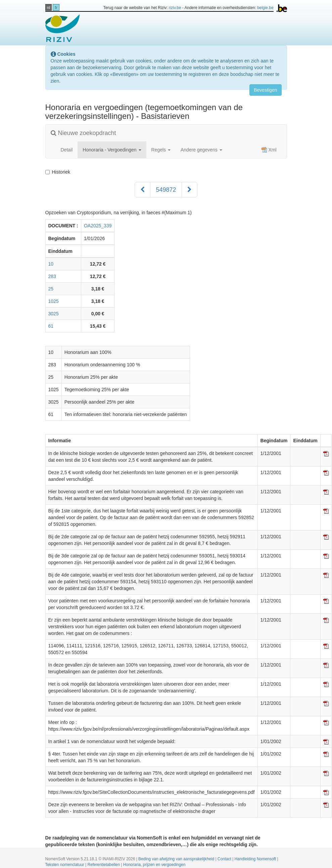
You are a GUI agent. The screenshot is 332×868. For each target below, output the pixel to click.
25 (51, 289)
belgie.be (265, 8)
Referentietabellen (104, 865)
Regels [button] (161, 150)
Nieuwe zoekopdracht (83, 133)
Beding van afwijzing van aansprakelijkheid (177, 859)
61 (51, 326)
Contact (225, 859)
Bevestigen (265, 90)
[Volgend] (189, 190)
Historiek (59, 172)
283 (52, 276)
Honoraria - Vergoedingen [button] (112, 150)
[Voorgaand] (143, 190)
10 (51, 264)
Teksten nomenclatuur (65, 865)
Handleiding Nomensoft (256, 859)
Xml (269, 150)
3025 (54, 314)
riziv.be (175, 8)
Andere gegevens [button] (201, 150)
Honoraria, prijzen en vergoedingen (154, 865)
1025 (54, 301)
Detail (67, 150)
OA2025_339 (98, 226)
